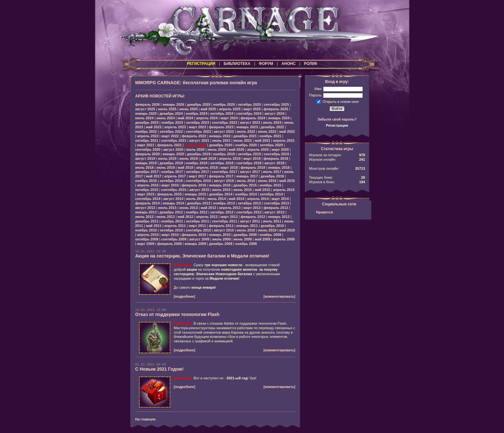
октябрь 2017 (197, 172)
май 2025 (208, 109)
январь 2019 (146, 163)
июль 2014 (195, 199)
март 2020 (280, 149)
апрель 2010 (148, 235)
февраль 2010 (194, 235)
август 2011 (250, 221)
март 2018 (229, 167)
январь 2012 (279, 217)
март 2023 (197, 127)
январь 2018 (279, 167)
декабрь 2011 (147, 221)
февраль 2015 (169, 194)
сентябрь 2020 (148, 149)
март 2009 (146, 244)
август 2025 (145, 109)
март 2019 (252, 158)
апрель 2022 (148, 136)
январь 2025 (146, 113)
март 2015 (146, 194)
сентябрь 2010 (198, 230)
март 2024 (229, 118)
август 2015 (199, 190)
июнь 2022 (267, 131)
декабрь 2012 (171, 212)
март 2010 (170, 235)
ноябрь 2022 (146, 131)
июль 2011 (272, 221)
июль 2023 (272, 122)
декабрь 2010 (272, 226)
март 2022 (170, 136)
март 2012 (229, 217)
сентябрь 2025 (277, 104)
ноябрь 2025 (224, 104)
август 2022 (224, 131)
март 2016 (170, 185)
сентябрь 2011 (225, 221)
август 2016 (224, 181)
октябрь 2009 (147, 239)
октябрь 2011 (197, 221)
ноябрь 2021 (270, 136)
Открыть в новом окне (341, 101)
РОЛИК (311, 64)
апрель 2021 (284, 140)
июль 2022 (246, 131)
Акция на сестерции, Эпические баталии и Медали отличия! (202, 256)
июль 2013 (167, 208)
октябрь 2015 (147, 190)
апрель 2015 (284, 190)
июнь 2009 (243, 239)
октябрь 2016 (171, 181)
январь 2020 (173, 154)
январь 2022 (220, 136)
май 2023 (154, 127)
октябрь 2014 (271, 194)
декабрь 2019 (199, 154)
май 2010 (287, 230)
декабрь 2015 (245, 185)
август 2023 (250, 122)
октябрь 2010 (171, 230)
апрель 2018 (207, 167)
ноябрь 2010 (146, 230)
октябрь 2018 (222, 163)
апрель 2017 (175, 176)
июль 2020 (195, 149)
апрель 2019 (230, 158)
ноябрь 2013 (224, 203)
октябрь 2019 (249, 154)
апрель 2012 (207, 217)
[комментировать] (279, 296)
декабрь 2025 (199, 104)
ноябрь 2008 (246, 244)
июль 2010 (246, 230)
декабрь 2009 (245, 235)
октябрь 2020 (271, 145)
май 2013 (208, 208)
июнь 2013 (189, 208)
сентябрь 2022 (198, 131)
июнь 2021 (243, 140)
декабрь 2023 (147, 122)
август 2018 (274, 163)
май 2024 (185, 118)
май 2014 (237, 199)
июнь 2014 (216, 199)
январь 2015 (195, 194)
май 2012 (185, 217)
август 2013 (145, 208)
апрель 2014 (258, 199)
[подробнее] (185, 296)
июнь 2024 (166, 118)
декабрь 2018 (171, 163)
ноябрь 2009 (270, 235)
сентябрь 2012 (249, 212)
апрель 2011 (175, 226)
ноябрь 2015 (270, 185)
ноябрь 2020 (246, 145)
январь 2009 (195, 244)
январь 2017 (247, 176)
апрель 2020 (258, 149)
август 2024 (274, 113)
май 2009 (262, 239)
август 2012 (274, 212)
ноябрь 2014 (246, 194)
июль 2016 (246, 181)
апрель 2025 (230, 109)
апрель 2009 (284, 239)
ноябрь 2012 (197, 212)
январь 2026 (173, 104)
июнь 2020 (216, 149)
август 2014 (173, 199)
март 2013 (252, 208)
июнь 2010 (267, 230)
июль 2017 (272, 172)
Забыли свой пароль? (337, 119)
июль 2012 (144, 217)
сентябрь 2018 (249, 163)
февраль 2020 (148, 154)
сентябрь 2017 (225, 172)
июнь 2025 (189, 109)
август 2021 (199, 140)
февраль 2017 (221, 176)
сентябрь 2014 (148, 199)
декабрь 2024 (171, 113)
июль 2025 (167, 109)
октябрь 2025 (249, 104)
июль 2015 (221, 190)
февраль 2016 (194, 185)
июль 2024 (144, 118)
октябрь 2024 (222, 113)
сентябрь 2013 (277, 203)
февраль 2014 (148, 203)
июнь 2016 (267, 181)
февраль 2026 (148, 104)
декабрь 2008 (221, 244)
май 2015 (262, 190)
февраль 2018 (253, 167)
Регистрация (337, 125)
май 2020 (237, 149)
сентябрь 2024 (249, 113)
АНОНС (289, 64)
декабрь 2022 (272, 127)
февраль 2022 (194, 136)
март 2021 (146, 145)
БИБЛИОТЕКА (237, 64)
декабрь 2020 (221, 145)
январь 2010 (220, 235)
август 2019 (145, 158)
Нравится (325, 212)
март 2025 (252, 109)
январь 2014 (173, 203)
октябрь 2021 (147, 140)
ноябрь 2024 (197, 113)
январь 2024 (279, 118)
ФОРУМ (266, 64)
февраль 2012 (253, 217)
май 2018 (185, 167)
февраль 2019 (276, 158)
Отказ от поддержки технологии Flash (177, 314)
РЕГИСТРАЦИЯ (201, 64)
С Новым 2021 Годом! (159, 369)
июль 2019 (167, 158)
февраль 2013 (276, 208)
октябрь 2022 (171, 131)
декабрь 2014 (221, 194)
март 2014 (280, 199)
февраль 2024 (253, 118)
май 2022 (287, 131)
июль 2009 (221, 239)
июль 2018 (144, 167)
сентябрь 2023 (225, 122)
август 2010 (224, 230)
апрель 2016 (148, 185)
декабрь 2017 (147, 172)
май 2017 (154, 176)
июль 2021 (221, 140)
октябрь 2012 (222, 212)
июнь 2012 (166, 217)
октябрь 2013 (249, 203)
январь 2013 (146, 212)
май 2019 (208, 158)
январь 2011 (247, 226)
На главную (145, 419)
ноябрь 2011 (172, 221)
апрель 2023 (175, 127)
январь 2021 (195, 145)
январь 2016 (220, 185)
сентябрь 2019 (277, 154)
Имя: (318, 89)
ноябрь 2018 (197, 163)
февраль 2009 (169, 244)
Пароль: (316, 95)
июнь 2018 (166, 167)
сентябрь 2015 (174, 190)
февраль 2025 (276, 109)
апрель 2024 (207, 118)
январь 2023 (247, 127)
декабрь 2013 (199, 203)
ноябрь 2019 (224, 154)
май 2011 (154, 226)
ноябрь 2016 (146, 181)
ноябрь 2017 (172, 172)
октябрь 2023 (197, 122)
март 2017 (197, 176)
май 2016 (287, 181)
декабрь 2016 (272, 176)
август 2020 (173, 149)
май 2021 (262, 140)
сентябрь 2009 (174, 239)
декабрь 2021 (245, 136)
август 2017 (250, 172)
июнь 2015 (243, 190)
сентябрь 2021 (174, 140)
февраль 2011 (221, 226)
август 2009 (199, 239)
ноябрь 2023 (172, 122)
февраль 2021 (169, 145)
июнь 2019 (189, 158)
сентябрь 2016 (198, 181)
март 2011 (197, 226)
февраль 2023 (221, 127)
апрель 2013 (230, 208)
